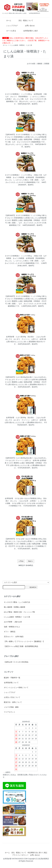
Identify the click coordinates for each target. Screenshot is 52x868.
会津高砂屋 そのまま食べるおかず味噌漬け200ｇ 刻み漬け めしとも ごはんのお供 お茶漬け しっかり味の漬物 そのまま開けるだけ (26, 501)
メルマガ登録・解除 (11, 707)
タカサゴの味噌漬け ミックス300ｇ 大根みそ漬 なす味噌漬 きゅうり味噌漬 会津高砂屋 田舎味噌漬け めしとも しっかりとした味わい (26, 177)
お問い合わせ (28, 26)
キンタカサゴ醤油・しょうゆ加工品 (17, 602)
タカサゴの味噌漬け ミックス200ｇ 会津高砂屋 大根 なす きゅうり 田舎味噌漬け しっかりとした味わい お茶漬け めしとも (27, 97)
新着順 (47, 64)
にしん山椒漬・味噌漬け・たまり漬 (21, 45)
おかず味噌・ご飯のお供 (13, 622)
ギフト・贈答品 (10, 632)
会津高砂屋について (11, 683)
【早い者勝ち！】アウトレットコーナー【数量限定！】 (24, 641)
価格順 (40, 64)
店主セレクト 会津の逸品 (14, 637)
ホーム (7, 20)
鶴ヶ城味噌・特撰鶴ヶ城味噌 (15, 607)
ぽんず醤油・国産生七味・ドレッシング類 (19, 612)
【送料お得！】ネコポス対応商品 (16, 662)
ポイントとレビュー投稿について (16, 687)
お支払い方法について (12, 697)
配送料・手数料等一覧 (12, 678)
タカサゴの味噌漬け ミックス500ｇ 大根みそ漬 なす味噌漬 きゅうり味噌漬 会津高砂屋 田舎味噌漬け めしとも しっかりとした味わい (26, 258)
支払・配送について (24, 20)
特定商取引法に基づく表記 (37, 853)
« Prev (21, 561)
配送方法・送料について (13, 702)
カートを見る (9, 31)
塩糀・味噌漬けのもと (12, 627)
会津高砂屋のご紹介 (29, 31)
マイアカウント (10, 712)
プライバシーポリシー (20, 855)
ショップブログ (10, 26)
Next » (30, 561)
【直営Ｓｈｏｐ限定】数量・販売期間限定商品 (21, 646)
